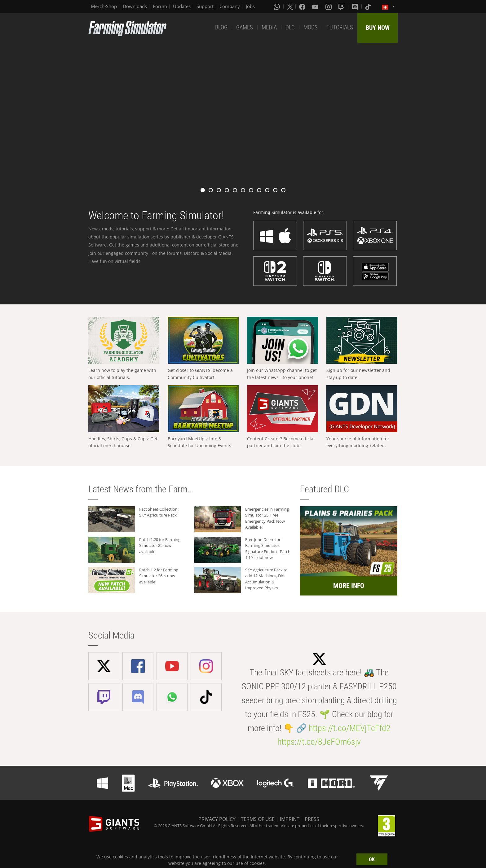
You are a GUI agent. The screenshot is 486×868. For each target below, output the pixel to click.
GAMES (245, 27)
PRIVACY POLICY (217, 819)
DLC (290, 27)
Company (230, 6)
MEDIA (269, 27)
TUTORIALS (340, 27)
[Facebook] (303, 7)
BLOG (221, 27)
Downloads (135, 6)
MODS (311, 27)
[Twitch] (342, 7)
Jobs (250, 6)
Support (205, 6)
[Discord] (356, 7)
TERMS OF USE (258, 819)
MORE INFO (349, 586)
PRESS (312, 819)
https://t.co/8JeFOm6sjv (319, 742)
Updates (182, 6)
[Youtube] (316, 7)
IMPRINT (290, 819)
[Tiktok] (369, 7)
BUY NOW (378, 28)
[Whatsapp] (277, 7)
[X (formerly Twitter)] (290, 7)
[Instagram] (329, 7)
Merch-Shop (104, 6)
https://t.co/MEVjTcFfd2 (350, 728)
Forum (160, 6)
